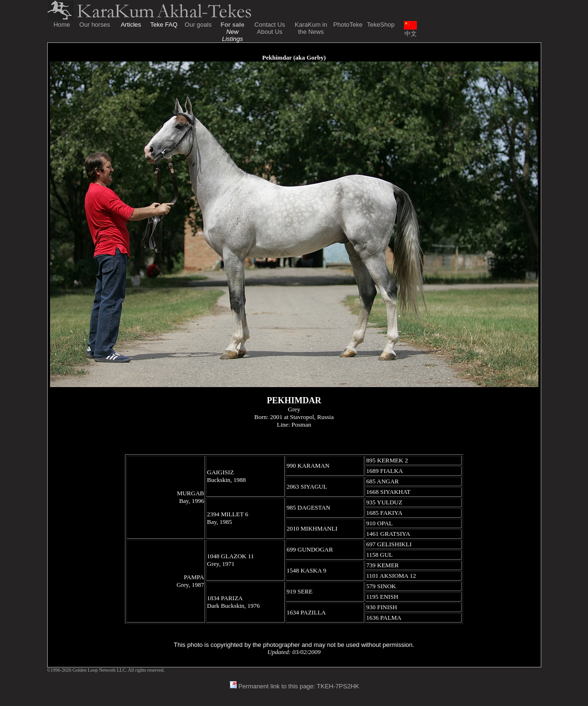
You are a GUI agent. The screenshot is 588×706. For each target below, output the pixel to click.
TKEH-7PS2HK (338, 686)
